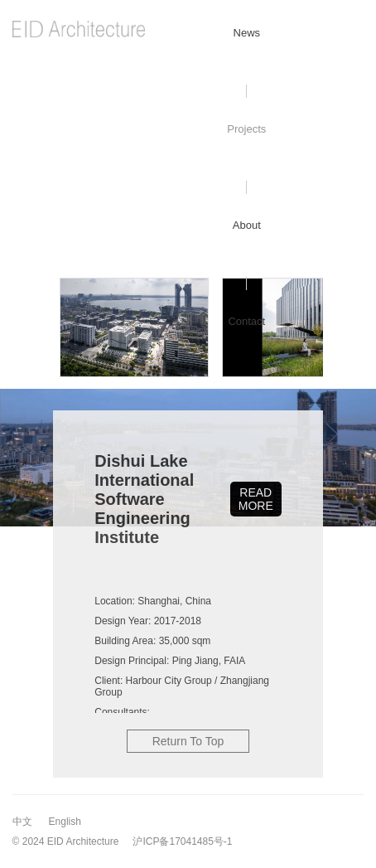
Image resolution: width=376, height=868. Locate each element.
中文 (22, 822)
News (247, 33)
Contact (246, 321)
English (65, 822)
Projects (246, 129)
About (247, 225)
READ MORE (256, 499)
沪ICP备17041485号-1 (182, 841)
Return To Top (188, 741)
